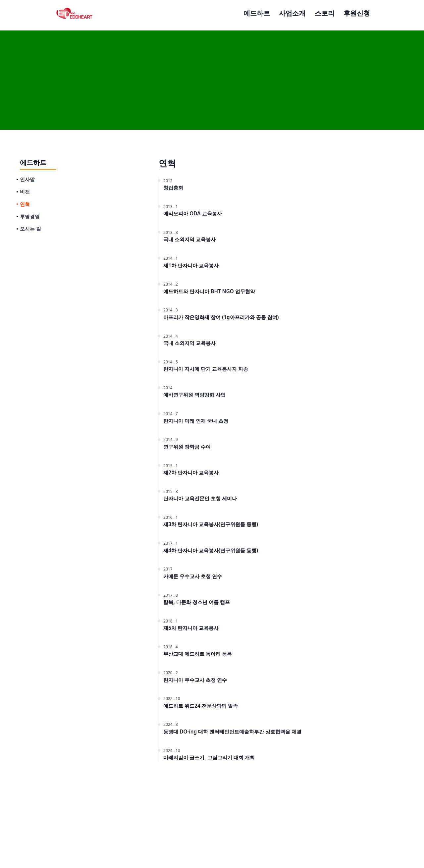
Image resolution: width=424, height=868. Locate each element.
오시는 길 (30, 229)
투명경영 (30, 216)
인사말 (27, 179)
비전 (25, 191)
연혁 (25, 204)
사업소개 (292, 13)
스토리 (325, 13)
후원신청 (357, 13)
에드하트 (257, 13)
